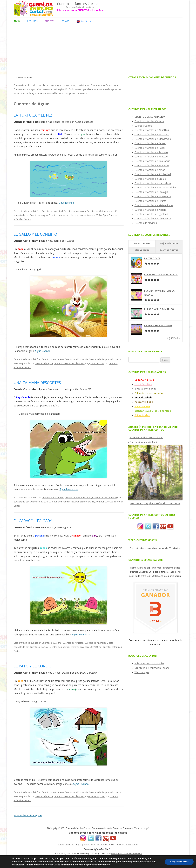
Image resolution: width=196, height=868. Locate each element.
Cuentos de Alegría (52, 643)
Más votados (142, 250)
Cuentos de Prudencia (76, 359)
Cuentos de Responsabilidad (104, 359)
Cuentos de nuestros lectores (64, 215)
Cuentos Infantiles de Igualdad (151, 214)
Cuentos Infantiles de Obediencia (153, 218)
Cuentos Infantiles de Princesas (152, 165)
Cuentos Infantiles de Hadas (150, 148)
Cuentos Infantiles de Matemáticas (154, 205)
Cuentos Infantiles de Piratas (150, 201)
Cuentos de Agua (39, 215)
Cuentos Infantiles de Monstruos (153, 139)
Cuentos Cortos (143, 126)
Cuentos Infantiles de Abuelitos (152, 130)
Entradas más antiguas (28, 815)
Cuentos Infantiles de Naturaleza (153, 183)
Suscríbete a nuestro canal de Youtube (155, 548)
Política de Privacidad (128, 845)
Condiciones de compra (70, 845)
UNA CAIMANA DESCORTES (37, 382)
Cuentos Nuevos (169, 250)
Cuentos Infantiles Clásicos (149, 121)
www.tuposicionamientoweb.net (127, 854)
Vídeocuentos (142, 243)
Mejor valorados (169, 243)
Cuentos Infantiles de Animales (152, 134)
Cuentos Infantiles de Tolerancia (152, 161)
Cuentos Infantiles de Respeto (151, 152)
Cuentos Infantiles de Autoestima (153, 196)
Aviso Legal (89, 845)
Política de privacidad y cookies (92, 865)
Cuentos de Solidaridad (104, 497)
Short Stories (84, 21)
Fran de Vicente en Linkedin (144, 442)
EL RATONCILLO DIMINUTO (159, 309)
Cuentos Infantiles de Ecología (151, 192)
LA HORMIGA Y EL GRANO (158, 325)
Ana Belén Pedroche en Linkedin (146, 437)
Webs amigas (142, 672)
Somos (65, 21)
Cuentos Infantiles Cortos (78, 4)
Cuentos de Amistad (52, 211)
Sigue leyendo (68, 203)
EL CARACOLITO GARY (33, 521)
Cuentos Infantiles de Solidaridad (153, 174)
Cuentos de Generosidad (78, 497)
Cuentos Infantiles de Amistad (151, 157)
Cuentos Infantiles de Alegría (150, 210)
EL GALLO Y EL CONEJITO (35, 234)
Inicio (17, 21)
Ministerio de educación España (152, 668)
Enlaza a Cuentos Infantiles (149, 663)
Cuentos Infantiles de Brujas (150, 179)
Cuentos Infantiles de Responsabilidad (156, 187)
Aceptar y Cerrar (179, 862)
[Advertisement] (98, 49)
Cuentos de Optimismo (99, 211)
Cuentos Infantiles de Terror (150, 143)
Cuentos (50, 21)
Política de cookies (106, 845)
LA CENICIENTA (152, 258)
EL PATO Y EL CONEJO (33, 666)
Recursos (32, 21)
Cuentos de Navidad (146, 223)
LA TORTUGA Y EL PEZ (33, 115)
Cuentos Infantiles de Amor (150, 170)
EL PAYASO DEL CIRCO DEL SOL (161, 275)
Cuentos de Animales (75, 211)
